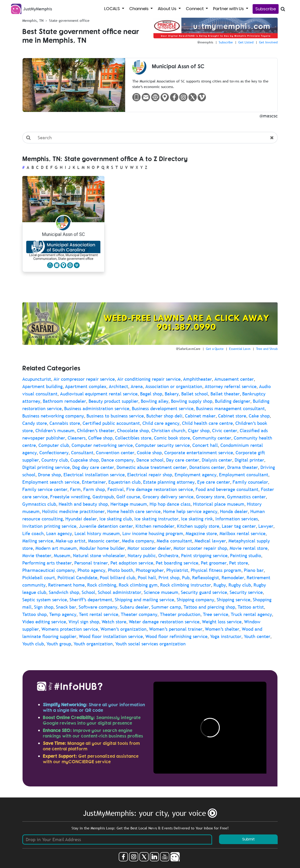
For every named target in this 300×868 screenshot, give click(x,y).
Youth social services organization (150, 644)
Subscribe (266, 9)
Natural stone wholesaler (99, 556)
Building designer (233, 401)
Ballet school (195, 394)
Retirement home (66, 585)
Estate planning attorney (169, 482)
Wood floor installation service (111, 636)
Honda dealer (234, 511)
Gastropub (103, 497)
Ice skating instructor (156, 519)
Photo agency (91, 570)
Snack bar (66, 607)
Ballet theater (225, 394)
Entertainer (94, 482)
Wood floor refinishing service (176, 636)
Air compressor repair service (84, 379)
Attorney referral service (231, 386)
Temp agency (63, 614)
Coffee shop (100, 438)
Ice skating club (116, 519)
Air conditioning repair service (149, 379)
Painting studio (246, 556)
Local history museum (97, 533)
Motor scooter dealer (149, 548)
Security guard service (204, 592)
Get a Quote (215, 349)
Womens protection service (70, 629)
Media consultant (174, 541)
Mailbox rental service (242, 533)
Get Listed (246, 42)
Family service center (45, 489)
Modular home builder (102, 548)
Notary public (142, 556)
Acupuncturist (37, 379)
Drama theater (243, 467)
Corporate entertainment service (199, 453)
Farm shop (94, 489)
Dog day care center (93, 467)
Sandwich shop (64, 592)
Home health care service (134, 511)
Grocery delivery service (168, 497)
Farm (75, 489)
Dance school (150, 460)
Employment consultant (244, 475)
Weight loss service (222, 622)
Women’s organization (124, 629)
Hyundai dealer (81, 519)
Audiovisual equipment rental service (99, 394)
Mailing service (38, 541)
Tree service (216, 614)
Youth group (59, 644)
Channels (139, 9)
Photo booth (121, 570)
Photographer (150, 570)
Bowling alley (155, 401)
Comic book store (172, 438)
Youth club (33, 644)
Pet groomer (214, 563)
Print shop (169, 578)
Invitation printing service (49, 526)
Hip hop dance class (170, 504)
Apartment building (42, 386)
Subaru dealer (134, 607)
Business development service (163, 408)
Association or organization (174, 386)
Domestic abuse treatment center (152, 467)
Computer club (54, 445)
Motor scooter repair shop (200, 548)
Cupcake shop (85, 460)
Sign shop (44, 607)
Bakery (172, 394)
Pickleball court (39, 578)
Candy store (35, 423)
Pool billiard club (118, 578)
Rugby (220, 585)
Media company (138, 541)
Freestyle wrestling (70, 497)
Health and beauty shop (83, 504)
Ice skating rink (197, 519)
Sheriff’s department (91, 600)
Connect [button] (195, 9)
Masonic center (104, 541)
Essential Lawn (240, 349)
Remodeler (233, 578)
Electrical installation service (94, 475)
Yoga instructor (226, 636)
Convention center (115, 453)
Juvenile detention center (106, 526)
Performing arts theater (47, 563)
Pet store (239, 563)
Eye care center (214, 482)
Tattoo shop (35, 614)
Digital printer (249, 460)
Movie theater (37, 556)
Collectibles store (133, 438)
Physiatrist (177, 570)
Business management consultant (230, 408)
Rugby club (240, 585)
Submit (248, 839)
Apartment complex (86, 386)
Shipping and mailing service (144, 600)
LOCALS (112, 9)
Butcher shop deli (164, 416)
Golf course (128, 497)
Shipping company (195, 600)
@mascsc (269, 116)
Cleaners (77, 438)
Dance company (118, 460)
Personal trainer (91, 563)
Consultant (82, 453)
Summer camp (166, 607)
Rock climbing (102, 585)
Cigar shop (199, 431)
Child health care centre (207, 423)
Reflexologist (206, 578)
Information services (237, 519)
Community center (212, 438)
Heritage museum (129, 504)
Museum (62, 556)
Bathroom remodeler (64, 401)
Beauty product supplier (113, 401)
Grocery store (210, 497)
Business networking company (53, 416)
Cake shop (259, 416)
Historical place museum (219, 504)
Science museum (161, 592)
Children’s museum (55, 431)
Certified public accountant (111, 423)
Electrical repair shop (150, 475)
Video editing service (44, 622)
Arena (137, 386)
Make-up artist (71, 541)
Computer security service (163, 445)
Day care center (183, 460)
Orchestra (168, 556)
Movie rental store (249, 548)
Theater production (180, 614)
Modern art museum (56, 548)
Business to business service (115, 416)
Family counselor (250, 482)
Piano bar (254, 570)
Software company (98, 607)
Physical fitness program (216, 570)
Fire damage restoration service (160, 489)
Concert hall (205, 445)
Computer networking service (102, 445)
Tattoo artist (251, 607)
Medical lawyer (210, 541)
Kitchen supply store (198, 526)
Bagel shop (151, 394)
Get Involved (268, 42)
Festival (116, 489)
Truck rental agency (251, 614)
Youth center (257, 636)
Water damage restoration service (164, 622)
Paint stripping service (204, 556)
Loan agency (59, 533)
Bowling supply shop (192, 401)
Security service (246, 592)
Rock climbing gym (138, 585)
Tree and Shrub (267, 349)
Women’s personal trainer (176, 629)
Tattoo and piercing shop (209, 607)
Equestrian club (124, 482)
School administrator (120, 592)
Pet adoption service (132, 563)
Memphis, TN (33, 20)
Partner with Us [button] (229, 9)
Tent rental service (99, 614)
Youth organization (93, 644)
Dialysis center (217, 460)
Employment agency (196, 475)
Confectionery (54, 453)
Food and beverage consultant (227, 489)
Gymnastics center (246, 497)
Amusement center (234, 379)
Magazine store (201, 533)
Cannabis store (65, 423)
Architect (118, 386)
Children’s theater (96, 431)
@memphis (205, 42)
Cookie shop (149, 453)
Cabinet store (232, 416)
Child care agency (161, 423)
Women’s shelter (222, 629)
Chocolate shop (133, 431)
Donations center (207, 467)
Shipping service (234, 600)
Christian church (168, 431)
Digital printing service (46, 467)
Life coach (33, 533)
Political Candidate (77, 578)
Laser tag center (239, 526)
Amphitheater (198, 379)
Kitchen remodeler (155, 526)
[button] (77, 265)
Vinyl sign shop (84, 622)
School (88, 592)
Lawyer (266, 526)
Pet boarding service (177, 563)
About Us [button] (168, 9)
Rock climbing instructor (186, 585)
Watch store (114, 622)
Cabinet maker (200, 416)
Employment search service (51, 482)
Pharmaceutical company (49, 570)
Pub (186, 578)
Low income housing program (153, 533)
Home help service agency (190, 511)
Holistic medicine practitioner (73, 511)
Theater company (139, 614)
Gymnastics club (39, 504)
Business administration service (97, 408)
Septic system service (45, 600)
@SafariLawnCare (188, 349)
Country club (55, 460)
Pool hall (147, 578)
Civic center (225, 431)
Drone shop (49, 475)
